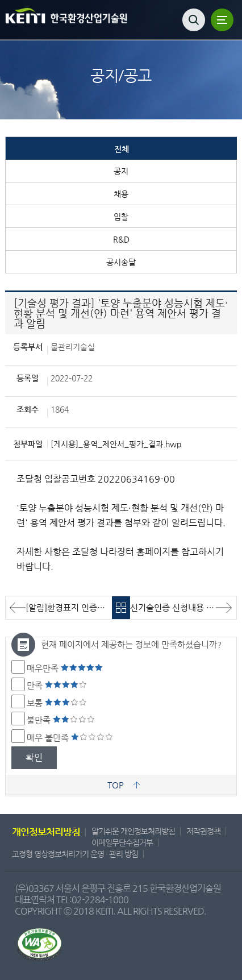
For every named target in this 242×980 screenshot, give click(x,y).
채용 (121, 194)
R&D (121, 239)
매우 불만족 (70, 738)
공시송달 (121, 262)
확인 (34, 757)
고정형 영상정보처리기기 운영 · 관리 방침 (75, 854)
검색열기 (194, 20)
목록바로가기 (121, 608)
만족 (57, 685)
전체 (122, 149)
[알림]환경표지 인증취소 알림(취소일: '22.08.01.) (69, 607)
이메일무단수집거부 (122, 842)
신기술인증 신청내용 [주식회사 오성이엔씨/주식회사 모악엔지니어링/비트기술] (183, 607)
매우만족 (65, 668)
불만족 (61, 720)
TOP (116, 785)
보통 (57, 703)
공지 (121, 171)
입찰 (121, 217)
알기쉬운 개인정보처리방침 (133, 831)
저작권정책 (203, 831)
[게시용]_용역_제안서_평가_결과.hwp (116, 444)
